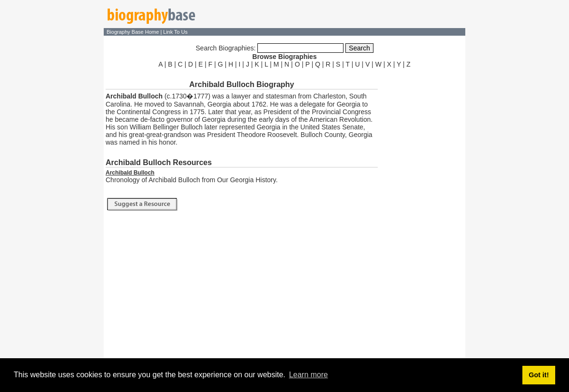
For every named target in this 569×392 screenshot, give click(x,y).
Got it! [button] (539, 375)
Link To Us (175, 32)
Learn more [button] (308, 375)
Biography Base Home (133, 32)
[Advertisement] (422, 213)
